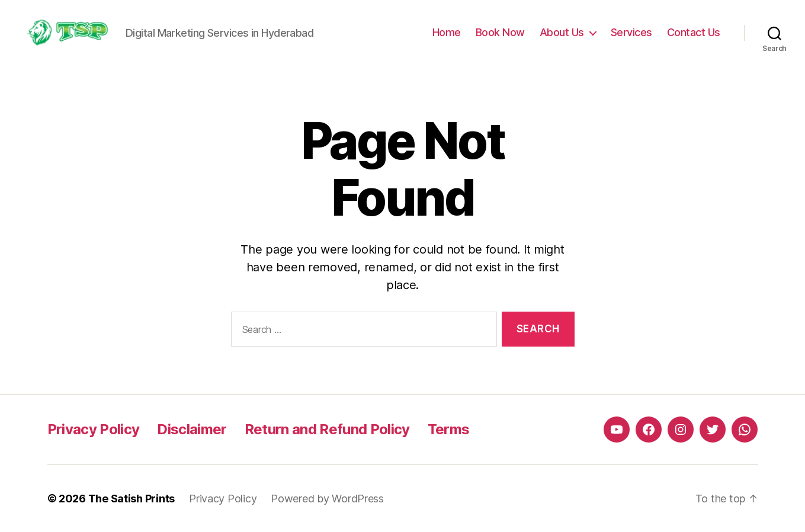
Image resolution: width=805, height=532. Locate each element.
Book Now (500, 32)
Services (631, 32)
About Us (562, 32)
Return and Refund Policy (327, 429)
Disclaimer (192, 429)
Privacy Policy (94, 429)
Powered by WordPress (327, 499)
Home (447, 32)
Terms (449, 429)
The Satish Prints (132, 499)
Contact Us (694, 32)
